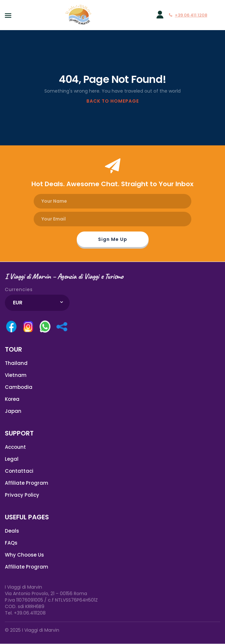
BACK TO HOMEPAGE (113, 101)
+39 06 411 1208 (188, 15)
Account (15, 447)
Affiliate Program (27, 483)
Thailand (16, 363)
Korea (12, 399)
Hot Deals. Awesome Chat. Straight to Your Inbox (112, 184)
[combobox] (37, 303)
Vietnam (16, 375)
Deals (12, 531)
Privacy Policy (22, 495)
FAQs (11, 543)
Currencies (19, 289)
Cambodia (19, 387)
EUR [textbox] (18, 303)
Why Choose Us (24, 555)
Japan (13, 411)
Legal (12, 459)
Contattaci (19, 471)
